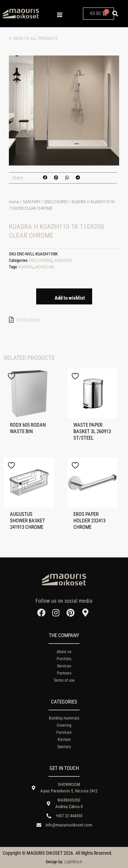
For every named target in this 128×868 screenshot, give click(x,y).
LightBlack (73, 862)
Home (14, 202)
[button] (115, 14)
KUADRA (26, 267)
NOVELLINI (45, 267)
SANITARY (32, 202)
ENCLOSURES (56, 202)
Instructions (28, 320)
